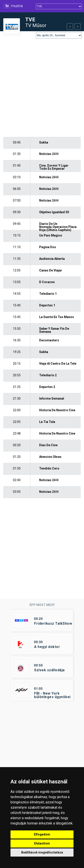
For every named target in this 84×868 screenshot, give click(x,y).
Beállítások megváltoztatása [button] (42, 852)
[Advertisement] (42, 88)
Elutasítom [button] (42, 843)
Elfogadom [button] (42, 834)
